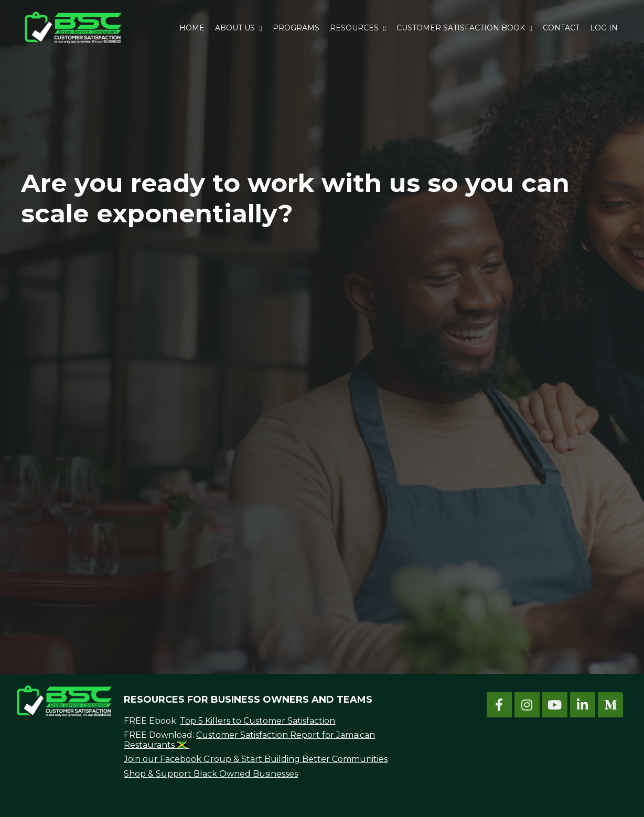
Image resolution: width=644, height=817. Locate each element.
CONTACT (561, 28)
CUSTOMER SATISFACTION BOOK (464, 28)
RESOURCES (358, 28)
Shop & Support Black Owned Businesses (211, 774)
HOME (192, 28)
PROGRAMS (296, 28)
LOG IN (604, 28)
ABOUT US (239, 28)
